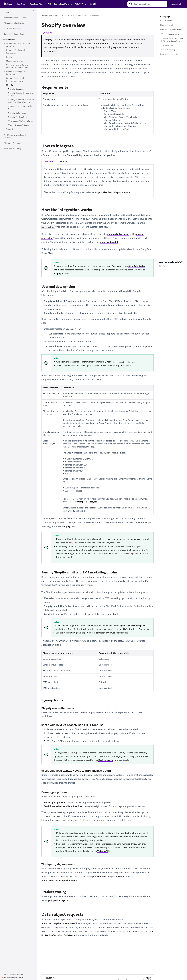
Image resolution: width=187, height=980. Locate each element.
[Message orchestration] (14, 23)
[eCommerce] (9, 40)
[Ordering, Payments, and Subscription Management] (18, 66)
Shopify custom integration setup (59, 880)
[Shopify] (10, 85)
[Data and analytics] (12, 29)
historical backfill (109, 242)
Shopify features (62, 273)
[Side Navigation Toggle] (34, 10)
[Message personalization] (15, 18)
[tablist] (98, 162)
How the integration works (171, 30)
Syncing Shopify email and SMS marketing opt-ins (172, 40)
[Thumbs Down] (165, 267)
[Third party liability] (13, 149)
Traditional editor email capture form (64, 806)
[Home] (7, 12)
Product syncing (168, 50)
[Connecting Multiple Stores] (20, 121)
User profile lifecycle (87, 502)
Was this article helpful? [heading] (171, 262)
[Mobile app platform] (15, 61)
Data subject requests (169, 54)
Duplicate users (106, 760)
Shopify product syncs (56, 900)
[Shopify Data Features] (18, 113)
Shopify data (69, 526)
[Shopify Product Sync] (18, 117)
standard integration (118, 234)
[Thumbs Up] (161, 267)
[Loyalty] (9, 57)
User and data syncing (170, 34)
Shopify (78, 15)
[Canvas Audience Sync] (14, 34)
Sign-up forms (167, 45)
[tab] (49, 162)
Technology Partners (50, 15)
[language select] (97, 4)
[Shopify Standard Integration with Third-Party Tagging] (21, 101)
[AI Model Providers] (12, 143)
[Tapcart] (10, 129)
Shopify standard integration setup (113, 192)
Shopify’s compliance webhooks (58, 924)
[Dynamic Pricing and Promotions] (15, 52)
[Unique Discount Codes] (19, 125)
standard (49, 162)
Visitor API (103, 851)
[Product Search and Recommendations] (15, 80)
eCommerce (67, 15)
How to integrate (167, 25)
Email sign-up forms (55, 802)
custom (63, 162)
